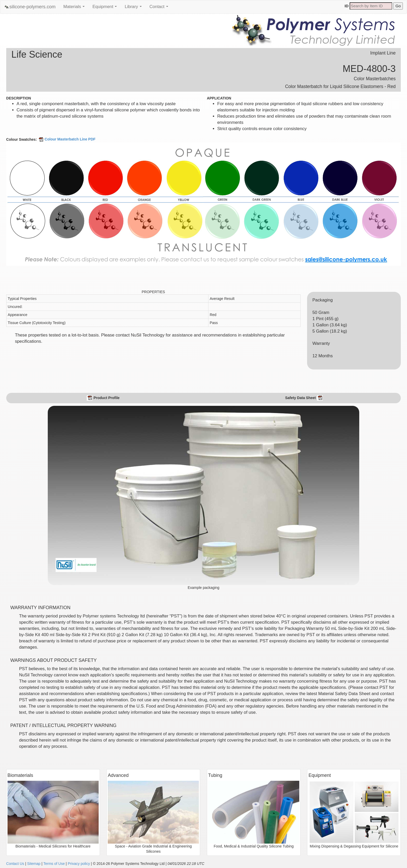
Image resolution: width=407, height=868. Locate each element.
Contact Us (15, 864)
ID (347, 6)
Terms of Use (54, 864)
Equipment (106, 8)
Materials (75, 8)
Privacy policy (79, 864)
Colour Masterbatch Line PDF (67, 139)
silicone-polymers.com (30, 7)
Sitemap (34, 864)
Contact (160, 8)
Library (134, 8)
